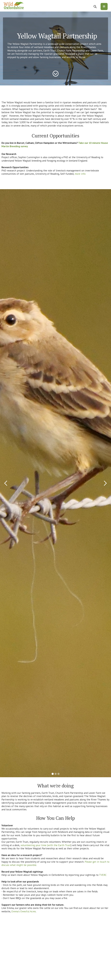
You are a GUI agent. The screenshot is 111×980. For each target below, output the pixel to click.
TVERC (103, 875)
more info (80, 174)
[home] (14, 6)
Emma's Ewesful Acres (24, 911)
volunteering (28, 845)
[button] (104, 7)
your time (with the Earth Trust (53, 845)
